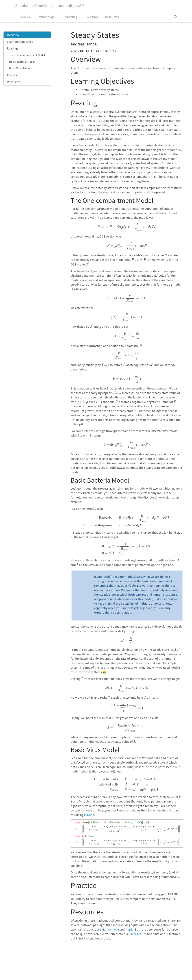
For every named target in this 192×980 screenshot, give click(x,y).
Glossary (93, 17)
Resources (112, 17)
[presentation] (127, 227)
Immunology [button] (48, 17)
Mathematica (110, 929)
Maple (129, 929)
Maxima (89, 815)
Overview (25, 17)
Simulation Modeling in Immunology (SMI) (51, 5)
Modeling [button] (72, 17)
